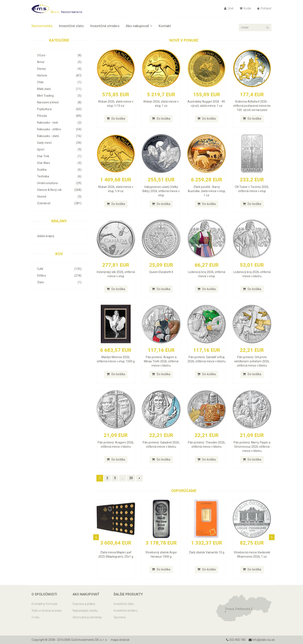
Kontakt (165, 26)
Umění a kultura (59, 183)
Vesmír (59, 197)
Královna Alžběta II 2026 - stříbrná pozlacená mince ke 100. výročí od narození (252, 106)
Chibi (59, 82)
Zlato (59, 282)
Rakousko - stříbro (59, 129)
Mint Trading (59, 96)
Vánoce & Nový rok (59, 190)
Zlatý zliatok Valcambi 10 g (207, 552)
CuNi (59, 269)
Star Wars (59, 163)
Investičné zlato (71, 26)
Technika (59, 176)
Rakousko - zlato (59, 136)
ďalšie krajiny (46, 236)
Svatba (59, 170)
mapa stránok (120, 640)
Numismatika (42, 26)
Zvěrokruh (59, 203)
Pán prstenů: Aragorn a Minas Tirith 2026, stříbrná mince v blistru (161, 361)
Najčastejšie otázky (85, 611)
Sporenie (120, 617)
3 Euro (59, 55)
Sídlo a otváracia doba (47, 611)
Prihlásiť (264, 8)
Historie (59, 75)
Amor (59, 62)
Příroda (59, 116)
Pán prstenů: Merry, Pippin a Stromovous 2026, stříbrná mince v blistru (252, 447)
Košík (245, 8)
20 (131, 478)
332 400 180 (236, 640)
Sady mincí (59, 143)
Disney (59, 69)
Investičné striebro (105, 26)
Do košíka (116, 119)
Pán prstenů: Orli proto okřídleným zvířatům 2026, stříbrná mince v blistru (252, 361)
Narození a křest (59, 102)
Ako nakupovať (139, 26)
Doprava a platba (84, 604)
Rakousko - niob (59, 123)
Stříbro (59, 276)
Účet (229, 8)
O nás (35, 617)
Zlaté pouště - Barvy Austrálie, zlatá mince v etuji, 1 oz (207, 191)
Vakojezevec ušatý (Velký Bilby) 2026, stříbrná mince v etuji (161, 191)
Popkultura (59, 109)
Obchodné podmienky (87, 617)
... (123, 478)
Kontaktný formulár (45, 604)
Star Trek (59, 156)
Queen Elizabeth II (161, 272)
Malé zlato (59, 89)
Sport (59, 149)
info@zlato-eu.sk (262, 640)
